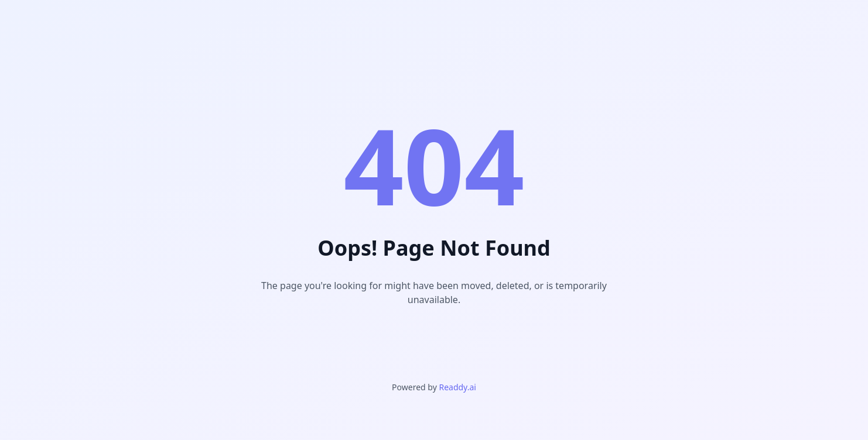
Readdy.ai (457, 387)
